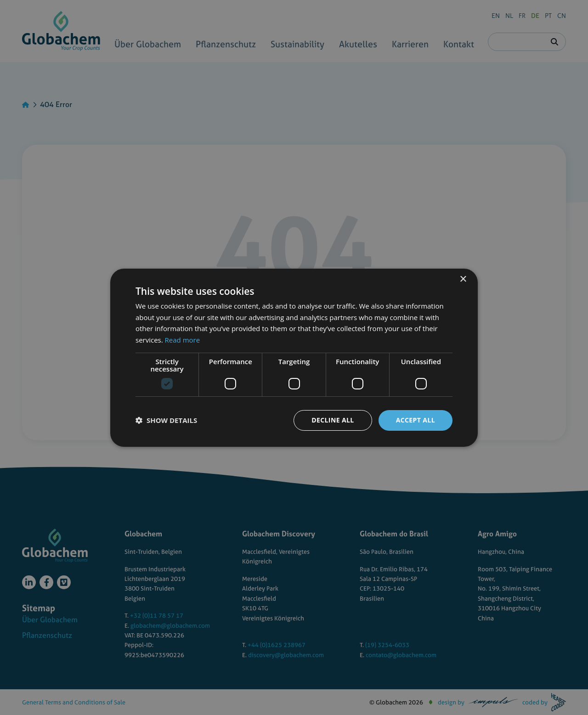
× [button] (463, 279)
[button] (166, 420)
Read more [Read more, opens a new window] (183, 340)
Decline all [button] (333, 420)
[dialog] (294, 357)
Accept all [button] (416, 420)
